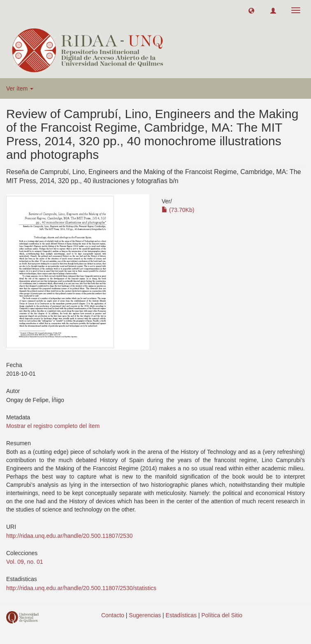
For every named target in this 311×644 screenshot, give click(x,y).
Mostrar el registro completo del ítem (53, 426)
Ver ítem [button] (20, 88)
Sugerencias (145, 615)
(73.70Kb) (178, 210)
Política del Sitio (222, 615)
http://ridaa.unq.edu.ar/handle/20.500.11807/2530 (69, 536)
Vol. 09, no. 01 (25, 562)
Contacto (113, 615)
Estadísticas (181, 615)
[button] (251, 10)
